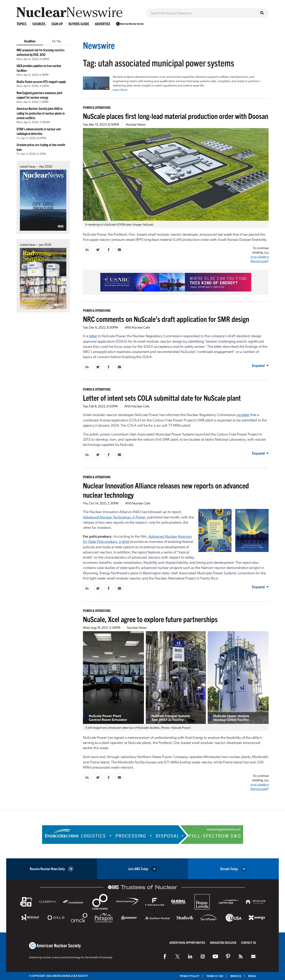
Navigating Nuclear (223, 942)
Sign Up (57, 24)
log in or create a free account (260, 256)
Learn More (120, 90)
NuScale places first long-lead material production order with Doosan (176, 116)
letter (93, 336)
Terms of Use (215, 976)
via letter (243, 414)
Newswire (99, 45)
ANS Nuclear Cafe (137, 327)
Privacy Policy (190, 976)
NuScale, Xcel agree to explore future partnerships (150, 619)
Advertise (103, 24)
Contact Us (249, 942)
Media (252, 976)
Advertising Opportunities (187, 942)
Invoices (236, 976)
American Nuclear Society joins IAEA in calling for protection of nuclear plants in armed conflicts (41, 113)
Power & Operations (97, 107)
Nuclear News (136, 124)
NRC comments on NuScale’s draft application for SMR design (166, 319)
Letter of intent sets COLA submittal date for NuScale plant (162, 398)
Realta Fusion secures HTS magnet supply (41, 82)
